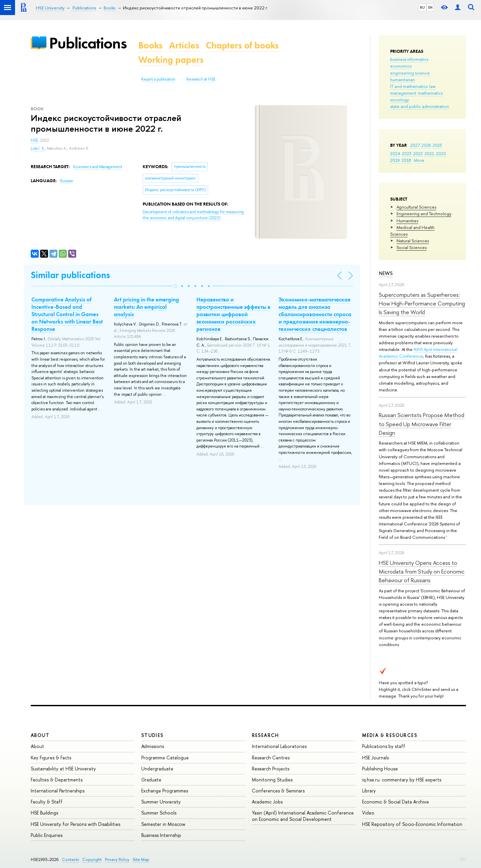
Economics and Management (98, 167)
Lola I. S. (38, 148)
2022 (418, 153)
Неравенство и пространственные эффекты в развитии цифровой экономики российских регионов (233, 314)
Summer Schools (159, 813)
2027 (415, 145)
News (386, 273)
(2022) (193, 215)
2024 (395, 153)
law (432, 86)
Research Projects (271, 769)
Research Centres (271, 758)
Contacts (70, 859)
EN (430, 7)
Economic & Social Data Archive (395, 802)
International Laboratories (279, 746)
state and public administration (420, 106)
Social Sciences (412, 247)
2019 (395, 160)
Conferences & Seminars (278, 791)
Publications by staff (384, 746)
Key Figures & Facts (51, 758)
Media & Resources (390, 735)
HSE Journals (375, 758)
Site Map (141, 859)
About (40, 735)
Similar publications (70, 275)
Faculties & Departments (57, 780)
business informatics (409, 59)
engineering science (410, 73)
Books (150, 45)
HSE (34, 140)
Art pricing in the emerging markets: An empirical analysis (146, 307)
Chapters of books (242, 45)
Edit (463, 858)
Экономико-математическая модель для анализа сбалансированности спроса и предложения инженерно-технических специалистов (315, 314)
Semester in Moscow (163, 824)
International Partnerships (58, 791)
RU (422, 7)
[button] (175, 286)
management (403, 93)
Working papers (171, 60)
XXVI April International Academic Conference (418, 353)
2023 (407, 153)
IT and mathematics (409, 86)
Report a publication (158, 79)
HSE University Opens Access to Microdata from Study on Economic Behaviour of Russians (422, 572)
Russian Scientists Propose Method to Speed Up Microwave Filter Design (422, 424)
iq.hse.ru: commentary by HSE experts (402, 780)
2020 (441, 153)
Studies (152, 735)
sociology (399, 100)
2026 (426, 145)
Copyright (92, 859)
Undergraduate (157, 769)
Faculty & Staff (47, 802)
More (419, 160)
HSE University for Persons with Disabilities (75, 824)
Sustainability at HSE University (63, 769)
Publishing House (380, 769)
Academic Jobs (267, 802)
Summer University (161, 802)
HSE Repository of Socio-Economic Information (412, 824)
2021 (429, 153)
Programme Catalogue (165, 758)
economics (401, 66)
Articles (184, 45)
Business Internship (161, 835)
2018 (406, 160)
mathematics (430, 93)
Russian (67, 181)
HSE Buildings (44, 813)
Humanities (407, 221)
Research (266, 735)
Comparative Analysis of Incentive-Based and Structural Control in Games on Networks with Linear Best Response (67, 314)
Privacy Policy (117, 859)
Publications (88, 43)
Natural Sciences (413, 241)
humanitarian (403, 80)
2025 (437, 145)
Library (369, 791)
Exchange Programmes (165, 791)
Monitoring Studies (272, 780)
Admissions (153, 746)
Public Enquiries (47, 835)
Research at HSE (201, 79)
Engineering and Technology (424, 214)
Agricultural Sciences (416, 207)
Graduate (151, 780)
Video (368, 813)
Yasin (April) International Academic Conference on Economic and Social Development (303, 816)
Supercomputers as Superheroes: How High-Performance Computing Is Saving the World (422, 303)
